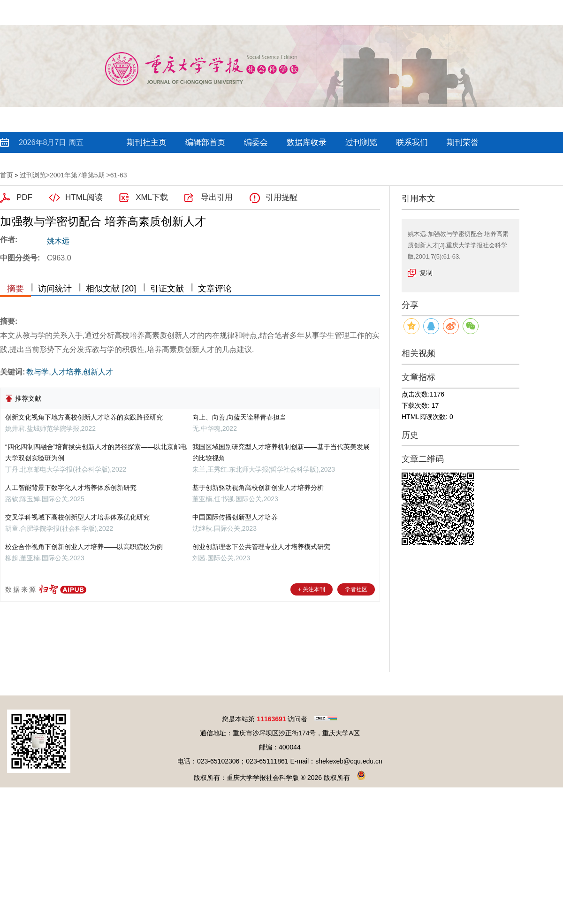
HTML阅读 (84, 197)
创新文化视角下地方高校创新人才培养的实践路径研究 (84, 417)
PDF (24, 197)
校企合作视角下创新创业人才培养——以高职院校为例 (84, 547)
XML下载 (152, 197)
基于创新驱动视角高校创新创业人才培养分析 (258, 488)
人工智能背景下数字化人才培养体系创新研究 (71, 488)
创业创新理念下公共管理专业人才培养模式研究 (261, 547)
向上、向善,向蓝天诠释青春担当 (239, 417)
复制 (426, 273)
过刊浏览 (361, 142)
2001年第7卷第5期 (77, 175)
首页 (7, 175)
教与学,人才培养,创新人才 (70, 372)
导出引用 (217, 197)
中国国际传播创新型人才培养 (235, 517)
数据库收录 (307, 142)
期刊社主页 (147, 142)
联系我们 (412, 142)
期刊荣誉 (463, 142)
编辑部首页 (205, 142)
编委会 (256, 142)
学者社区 (356, 589)
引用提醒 (281, 197)
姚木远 (58, 241)
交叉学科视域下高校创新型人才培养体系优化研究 (77, 517)
